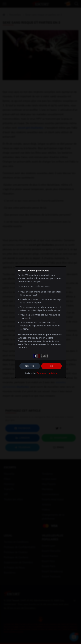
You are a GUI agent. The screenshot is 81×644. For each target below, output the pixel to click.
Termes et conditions (47, 373)
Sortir (30, 366)
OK (51, 366)
